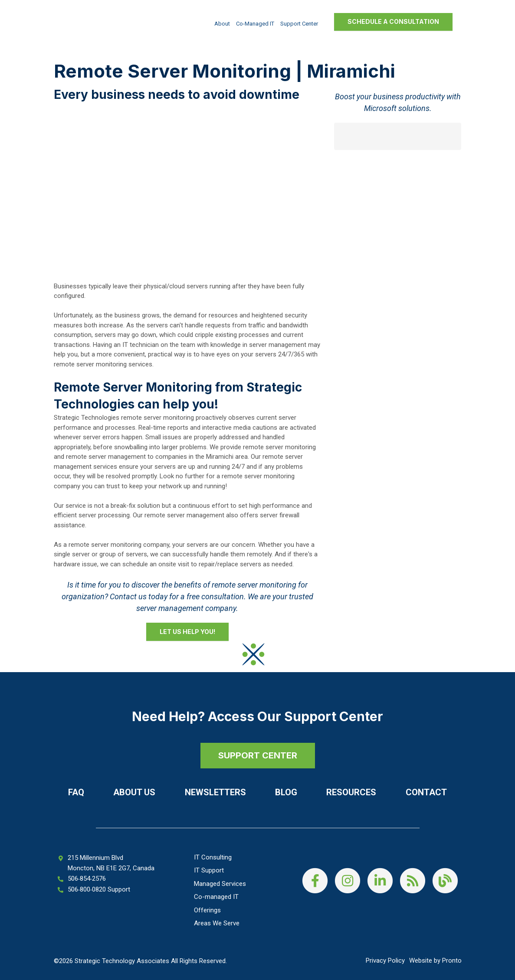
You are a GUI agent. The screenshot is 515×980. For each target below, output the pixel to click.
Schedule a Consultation (393, 21)
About (222, 24)
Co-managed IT (255, 24)
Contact (426, 792)
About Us (134, 792)
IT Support (209, 870)
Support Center (299, 24)
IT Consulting (213, 857)
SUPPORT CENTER (258, 755)
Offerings (207, 910)
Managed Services (220, 884)
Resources (351, 792)
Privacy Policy (385, 960)
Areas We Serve (217, 923)
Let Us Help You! (187, 632)
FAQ (76, 792)
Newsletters (215, 792)
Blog (286, 792)
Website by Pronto (435, 960)
